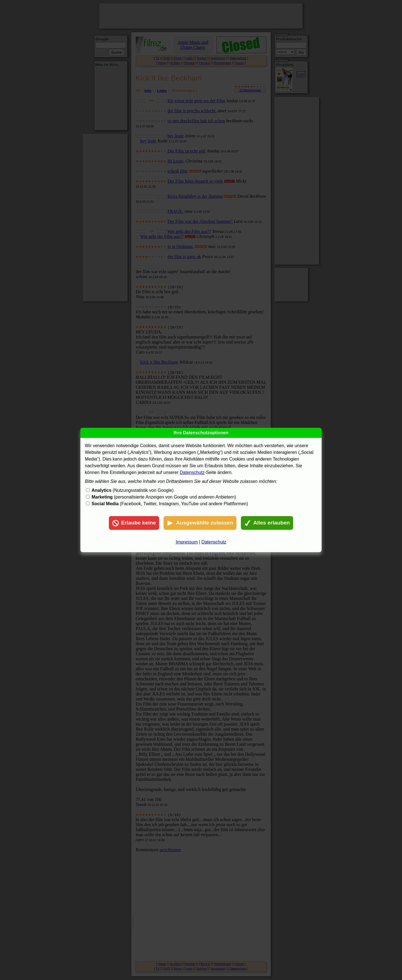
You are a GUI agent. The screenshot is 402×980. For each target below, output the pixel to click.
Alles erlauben (267, 523)
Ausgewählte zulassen (200, 523)
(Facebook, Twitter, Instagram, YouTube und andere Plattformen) (170, 504)
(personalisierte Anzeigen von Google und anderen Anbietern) (164, 497)
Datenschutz (192, 472)
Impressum (187, 542)
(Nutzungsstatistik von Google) (132, 490)
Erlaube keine (134, 523)
